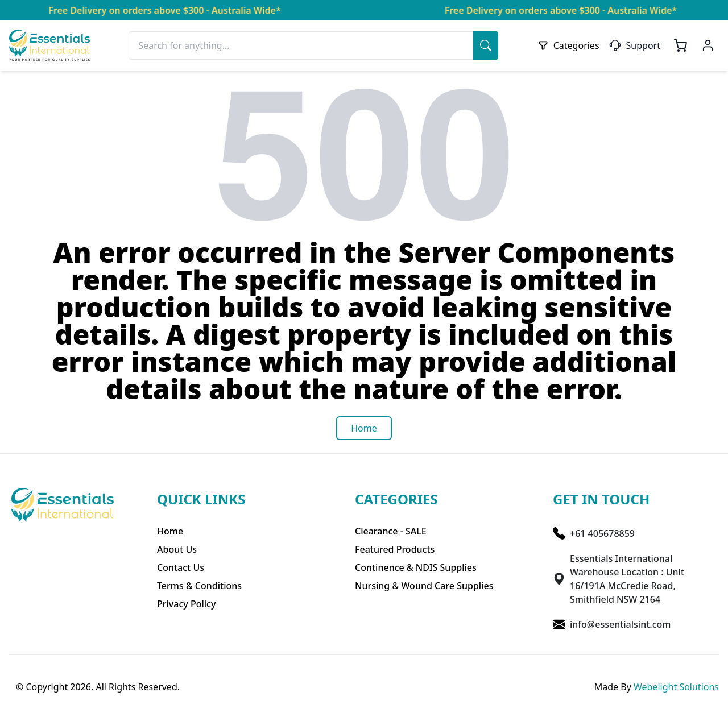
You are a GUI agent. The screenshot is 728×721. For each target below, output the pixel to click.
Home (170, 531)
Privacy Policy (186, 604)
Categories (568, 45)
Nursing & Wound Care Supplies (424, 586)
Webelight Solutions (676, 687)
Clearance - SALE (391, 531)
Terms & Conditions (199, 586)
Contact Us (181, 567)
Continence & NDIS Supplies (416, 567)
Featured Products (395, 549)
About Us (177, 549)
